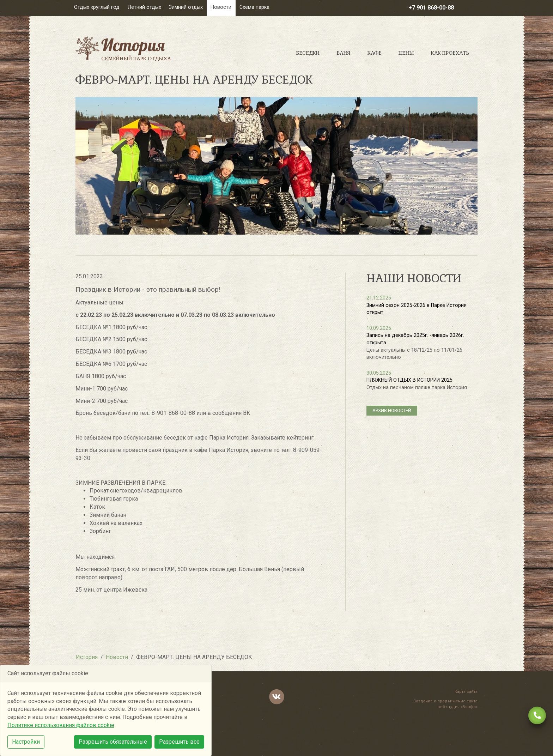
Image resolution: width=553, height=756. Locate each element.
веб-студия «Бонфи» (458, 707)
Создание (423, 701)
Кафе (375, 53)
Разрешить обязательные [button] (113, 742)
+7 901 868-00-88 (431, 8)
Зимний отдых (186, 7)
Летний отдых (144, 7)
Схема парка (254, 7)
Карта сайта (466, 692)
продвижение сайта (457, 701)
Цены (406, 53)
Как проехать (450, 53)
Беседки (308, 53)
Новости (221, 7)
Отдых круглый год (97, 7)
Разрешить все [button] (179, 742)
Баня (344, 53)
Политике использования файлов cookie (61, 725)
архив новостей (392, 410)
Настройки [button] (26, 742)
